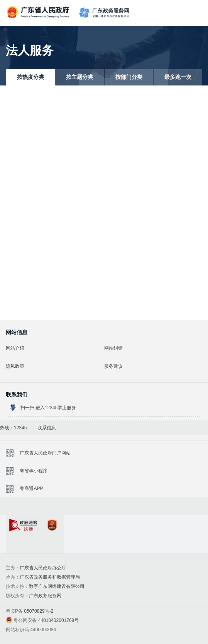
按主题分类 (79, 77)
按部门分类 (129, 77)
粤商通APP (31, 489)
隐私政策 (15, 366)
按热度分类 (30, 77)
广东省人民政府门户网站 (45, 453)
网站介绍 (15, 348)
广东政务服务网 (104, 13)
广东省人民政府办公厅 (43, 568)
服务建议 (113, 366)
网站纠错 (113, 348)
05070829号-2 (39, 611)
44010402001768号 (58, 620)
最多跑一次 (178, 77)
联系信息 (47, 428)
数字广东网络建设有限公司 (57, 586)
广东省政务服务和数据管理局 (50, 577)
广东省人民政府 (39, 12)
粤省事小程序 (34, 471)
